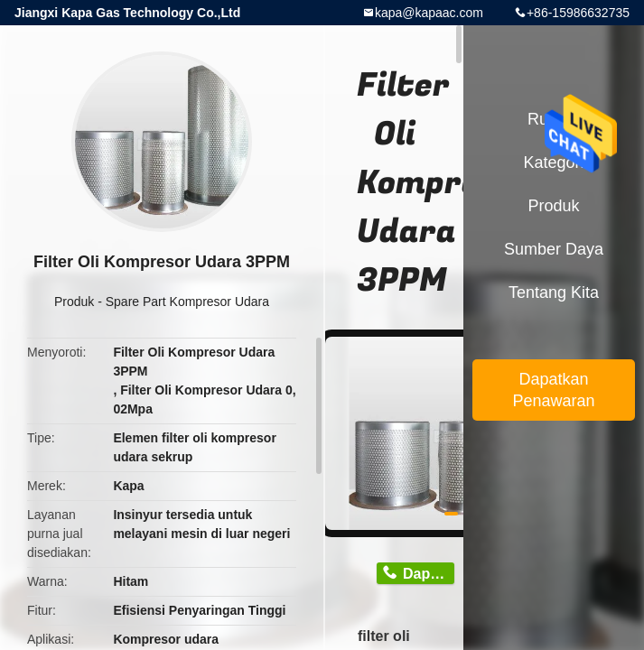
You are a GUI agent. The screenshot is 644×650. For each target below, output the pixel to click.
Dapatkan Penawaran (553, 390)
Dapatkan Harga (429, 574)
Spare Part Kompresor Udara (187, 302)
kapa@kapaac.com (429, 13)
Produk (74, 302)
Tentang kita (554, 292)
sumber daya (554, 249)
